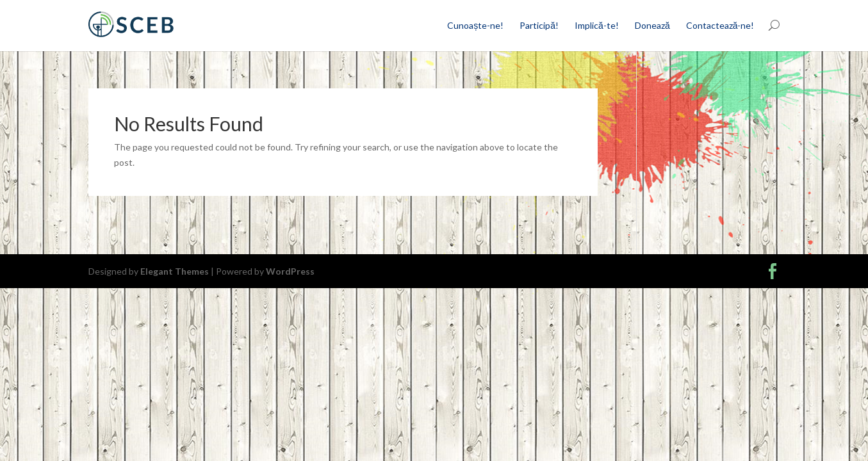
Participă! (539, 25)
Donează (652, 25)
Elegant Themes (175, 271)
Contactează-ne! (720, 25)
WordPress (290, 271)
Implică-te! (597, 25)
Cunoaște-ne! (475, 25)
